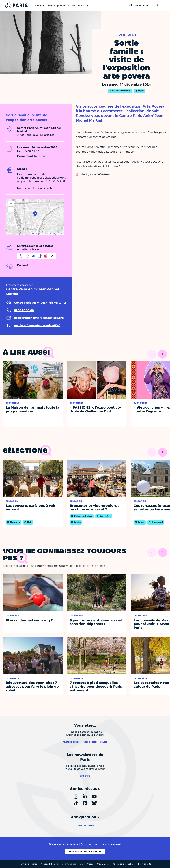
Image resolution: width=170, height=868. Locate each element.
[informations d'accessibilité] (36, 256)
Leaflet (35, 234)
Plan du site (145, 864)
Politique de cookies (123, 864)
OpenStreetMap (51, 234)
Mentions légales (28, 864)
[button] (35, 214)
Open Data (103, 864)
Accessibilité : (62, 864)
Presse (90, 864)
